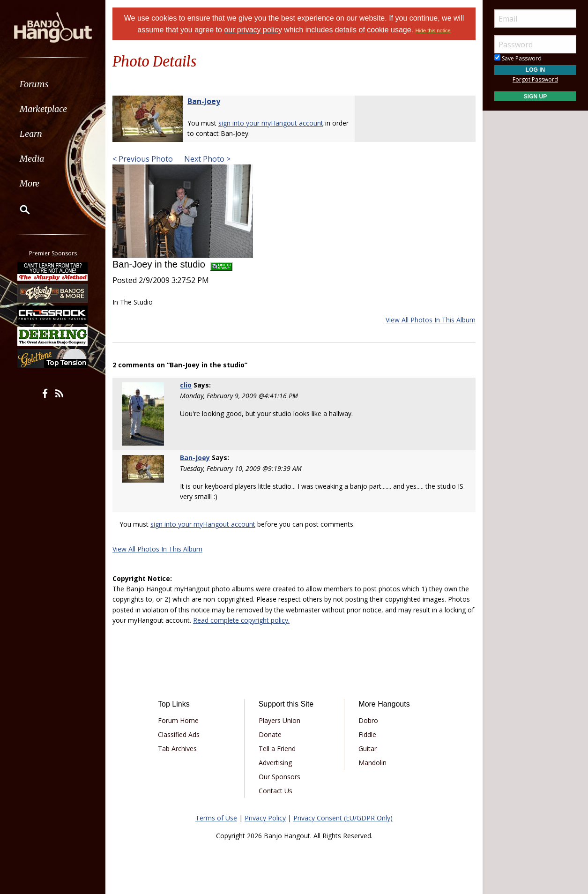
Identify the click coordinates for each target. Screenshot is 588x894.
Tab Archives (177, 749)
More (30, 183)
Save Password (518, 58)
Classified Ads (179, 734)
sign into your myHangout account (271, 123)
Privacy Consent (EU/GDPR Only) (343, 818)
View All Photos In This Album (431, 320)
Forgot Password (535, 79)
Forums (34, 84)
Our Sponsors (279, 777)
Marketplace (43, 109)
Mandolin (372, 763)
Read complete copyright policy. (241, 620)
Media (32, 159)
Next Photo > (206, 159)
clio (186, 385)
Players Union (279, 720)
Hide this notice (433, 30)
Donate (270, 734)
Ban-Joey (204, 101)
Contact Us (275, 791)
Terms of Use (216, 818)
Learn (31, 134)
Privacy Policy (265, 818)
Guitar (368, 749)
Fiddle (367, 734)
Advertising (275, 763)
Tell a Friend (277, 749)
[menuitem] (53, 84)
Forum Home (178, 720)
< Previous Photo (143, 159)
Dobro (368, 720)
